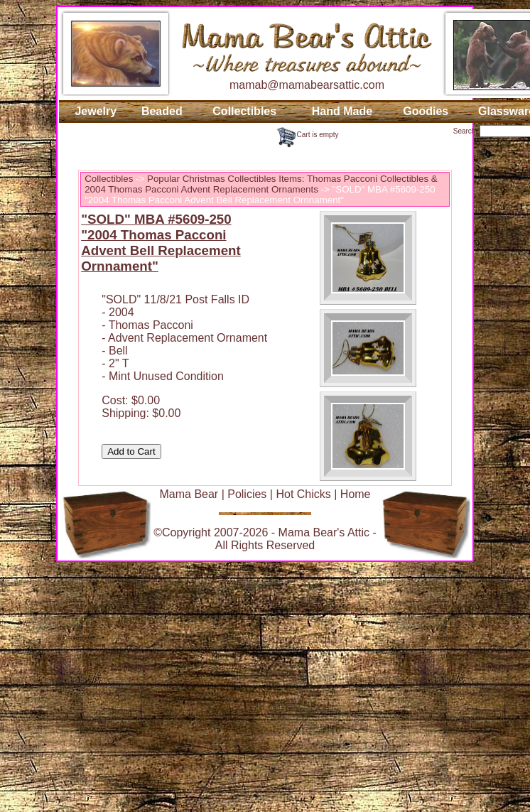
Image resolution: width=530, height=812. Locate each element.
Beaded (162, 111)
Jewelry (96, 111)
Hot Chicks (303, 494)
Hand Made (342, 111)
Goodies (426, 111)
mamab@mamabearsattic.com (307, 85)
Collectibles (244, 111)
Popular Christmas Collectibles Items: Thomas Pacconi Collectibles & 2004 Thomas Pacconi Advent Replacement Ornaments (261, 184)
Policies (247, 494)
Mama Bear (189, 494)
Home (356, 494)
